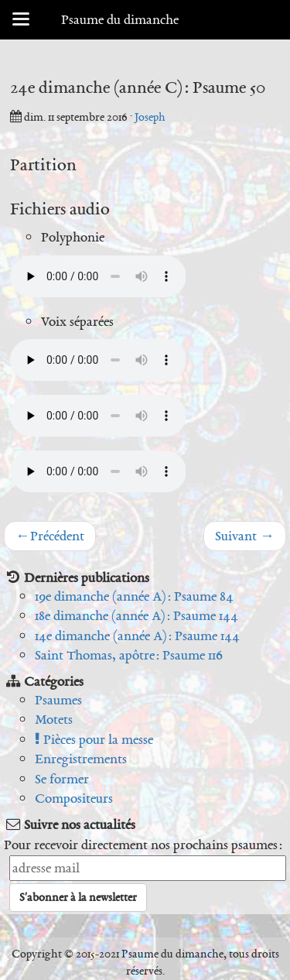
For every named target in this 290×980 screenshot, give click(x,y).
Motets (54, 719)
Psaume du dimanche (120, 19)
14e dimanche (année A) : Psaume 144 (137, 636)
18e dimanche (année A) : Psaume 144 (136, 615)
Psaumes (58, 700)
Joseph (150, 117)
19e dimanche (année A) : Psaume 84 (134, 596)
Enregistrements (81, 759)
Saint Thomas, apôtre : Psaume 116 (129, 655)
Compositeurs (74, 798)
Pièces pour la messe (94, 739)
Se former (62, 779)
